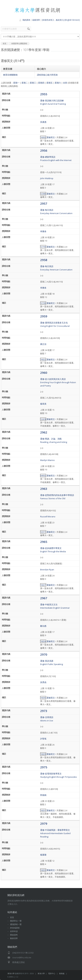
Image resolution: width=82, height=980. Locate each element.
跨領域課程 (15, 928)
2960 (44, 373)
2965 (44, 542)
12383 (43, 194)
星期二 (25, 83)
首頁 (12, 917)
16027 (43, 585)
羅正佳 (43, 344)
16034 (43, 641)
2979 (44, 824)
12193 (43, 247)
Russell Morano (48, 517)
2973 (44, 711)
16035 (43, 698)
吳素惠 (43, 122)
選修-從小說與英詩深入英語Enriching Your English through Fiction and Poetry (58, 382)
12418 (43, 419)
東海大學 (11, 973)
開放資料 (14, 935)
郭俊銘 (43, 795)
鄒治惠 (43, 626)
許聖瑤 (43, 739)
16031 (43, 810)
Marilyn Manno (47, 460)
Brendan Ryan (47, 570)
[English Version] (72, 20)
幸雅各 (43, 231)
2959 (44, 316)
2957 (44, 203)
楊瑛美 (43, 404)
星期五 (50, 83)
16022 (43, 359)
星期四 (41, 83)
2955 (44, 94)
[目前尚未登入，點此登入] (53, 20)
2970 (44, 654)
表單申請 (14, 931)
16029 (43, 754)
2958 (44, 260)
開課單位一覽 (16, 921)
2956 (44, 150)
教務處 (62, 973)
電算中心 (52, 973)
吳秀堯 (43, 682)
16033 (43, 870)
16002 (43, 137)
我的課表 (26, 20)
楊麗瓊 (43, 855)
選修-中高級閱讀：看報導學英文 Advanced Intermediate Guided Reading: (55, 833)
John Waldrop (47, 178)
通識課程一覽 (16, 924)
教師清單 (14, 938)
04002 (43, 476)
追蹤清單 (36, 20)
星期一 (16, 83)
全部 (65, 83)
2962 (44, 432)
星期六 (58, 83)
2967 (44, 598)
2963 (44, 489)
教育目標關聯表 (10, 75)
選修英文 (51, 137)
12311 (43, 532)
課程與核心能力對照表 (47, 75)
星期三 (33, 83)
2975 (44, 767)
